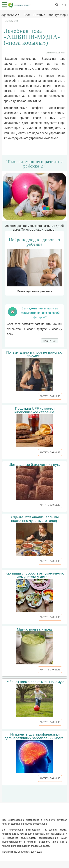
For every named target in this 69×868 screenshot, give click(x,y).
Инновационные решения (35, 265)
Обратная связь (29, 813)
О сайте (10, 813)
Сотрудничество (53, 813)
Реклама (34, 817)
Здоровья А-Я (11, 15)
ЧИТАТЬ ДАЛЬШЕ (50, 396)
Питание (39, 15)
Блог (27, 15)
